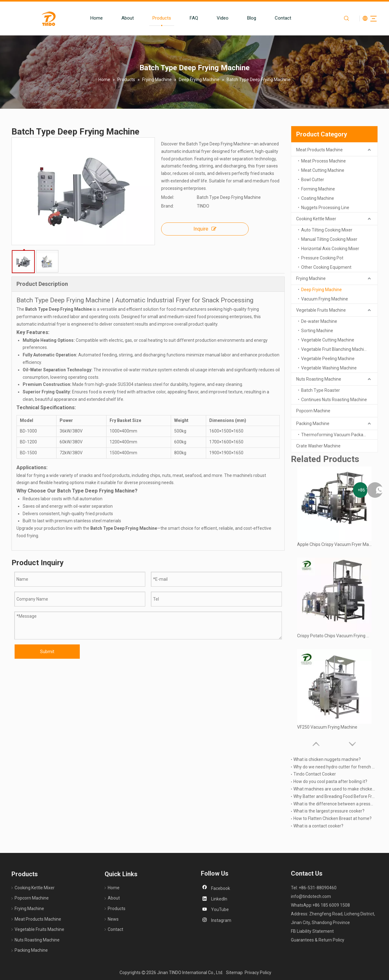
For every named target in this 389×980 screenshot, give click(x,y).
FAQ (187, 18)
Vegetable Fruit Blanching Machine (335, 349)
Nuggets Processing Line (325, 208)
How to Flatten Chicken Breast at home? (332, 818)
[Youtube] (217, 910)
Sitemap (234, 973)
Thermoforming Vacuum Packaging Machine (339, 435)
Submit (47, 652)
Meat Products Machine (319, 150)
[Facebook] (217, 889)
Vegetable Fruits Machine (321, 310)
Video (216, 18)
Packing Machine (313, 424)
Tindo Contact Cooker (315, 774)
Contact (276, 18)
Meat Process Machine (323, 161)
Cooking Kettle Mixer (316, 219)
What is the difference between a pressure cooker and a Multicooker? (334, 804)
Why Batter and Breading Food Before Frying (334, 796)
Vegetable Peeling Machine (328, 359)
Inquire (205, 229)
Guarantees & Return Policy (318, 940)
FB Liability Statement (312, 931)
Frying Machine (311, 278)
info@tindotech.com (311, 896)
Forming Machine (318, 189)
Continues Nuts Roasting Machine (334, 400)
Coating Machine (318, 198)
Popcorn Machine (313, 411)
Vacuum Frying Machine (325, 299)
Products (155, 18)
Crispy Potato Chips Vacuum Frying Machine (334, 636)
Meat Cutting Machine (323, 170)
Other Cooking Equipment (326, 267)
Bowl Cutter (313, 180)
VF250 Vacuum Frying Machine (327, 727)
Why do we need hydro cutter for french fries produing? (334, 767)
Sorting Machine (317, 331)
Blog (245, 18)
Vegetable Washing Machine (329, 368)
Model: (168, 197)
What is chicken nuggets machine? (327, 759)
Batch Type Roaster (321, 390)
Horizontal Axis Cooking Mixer (330, 249)
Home (90, 18)
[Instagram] (217, 921)
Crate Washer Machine (318, 446)
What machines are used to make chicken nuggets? (334, 789)
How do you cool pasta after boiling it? (330, 781)
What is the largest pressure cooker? (329, 811)
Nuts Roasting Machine (319, 379)
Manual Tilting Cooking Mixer (329, 239)
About (121, 18)
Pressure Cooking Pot (322, 258)
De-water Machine (319, 321)
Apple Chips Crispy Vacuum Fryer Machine (334, 544)
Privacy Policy (258, 973)
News (113, 919)
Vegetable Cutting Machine (328, 340)
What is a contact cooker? (318, 826)
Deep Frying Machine (321, 290)
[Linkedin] (217, 899)
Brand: (167, 206)
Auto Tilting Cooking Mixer (327, 230)
